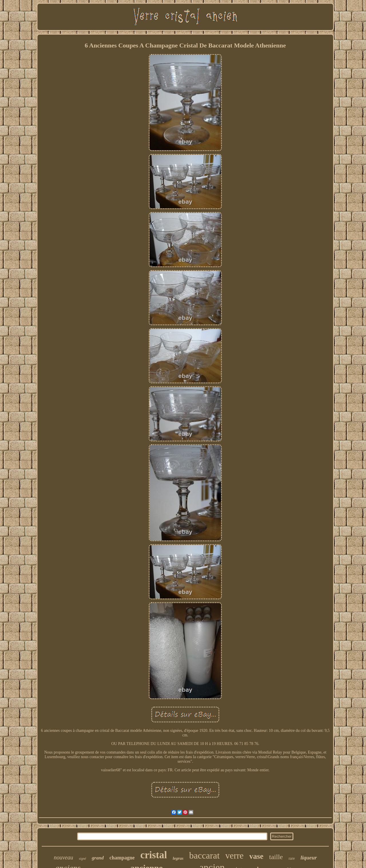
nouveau (63, 857)
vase (256, 856)
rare (292, 858)
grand (98, 858)
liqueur (309, 858)
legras (178, 858)
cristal (154, 855)
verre (234, 856)
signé (82, 859)
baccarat (204, 855)
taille (276, 857)
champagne (122, 858)
